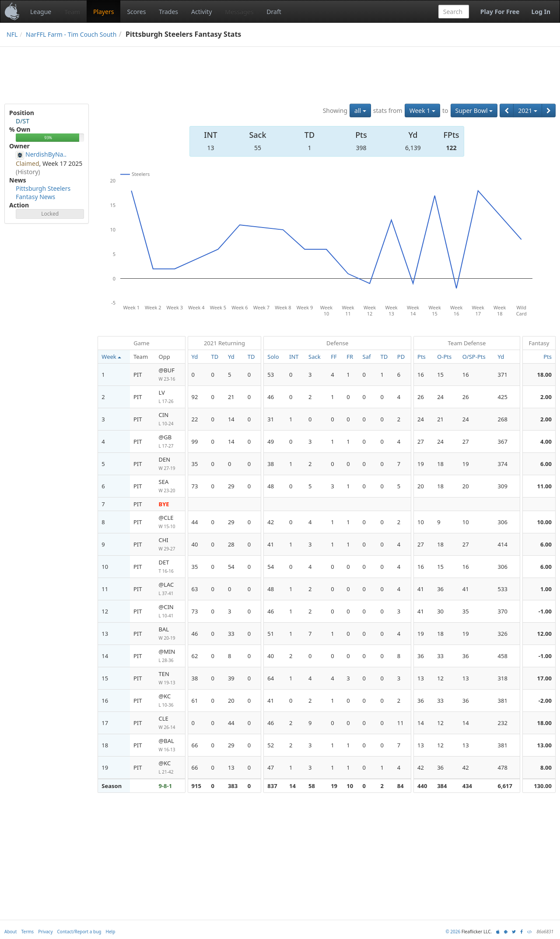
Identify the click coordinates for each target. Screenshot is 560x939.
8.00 (546, 767)
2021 (528, 110)
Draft (274, 12)
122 (451, 148)
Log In (541, 12)
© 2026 (453, 932)
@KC (170, 701)
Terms (27, 932)
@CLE (170, 522)
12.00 (544, 634)
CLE (170, 723)
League (41, 12)
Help (111, 932)
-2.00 (545, 701)
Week (111, 357)
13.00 (544, 745)
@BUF (170, 375)
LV (170, 397)
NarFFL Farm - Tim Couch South (71, 34)
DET (170, 567)
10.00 (544, 522)
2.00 (546, 397)
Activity (201, 12)
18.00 (544, 375)
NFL (12, 34)
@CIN (170, 611)
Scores (136, 12)
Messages (239, 12)
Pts (548, 357)
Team (72, 12)
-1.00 (545, 611)
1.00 (546, 589)
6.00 (546, 464)
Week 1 (422, 110)
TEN (170, 678)
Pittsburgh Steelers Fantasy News (43, 193)
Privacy (45, 932)
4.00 (546, 441)
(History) (28, 172)
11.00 (544, 486)
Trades (168, 12)
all (360, 110)
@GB (170, 442)
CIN (170, 419)
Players (103, 12)
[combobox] (454, 12)
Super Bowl (474, 110)
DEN (170, 464)
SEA (170, 486)
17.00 (544, 678)
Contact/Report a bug (79, 932)
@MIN (170, 656)
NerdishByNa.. (46, 154)
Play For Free (500, 12)
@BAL (170, 745)
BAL (170, 634)
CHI (170, 545)
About (10, 932)
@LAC (170, 589)
